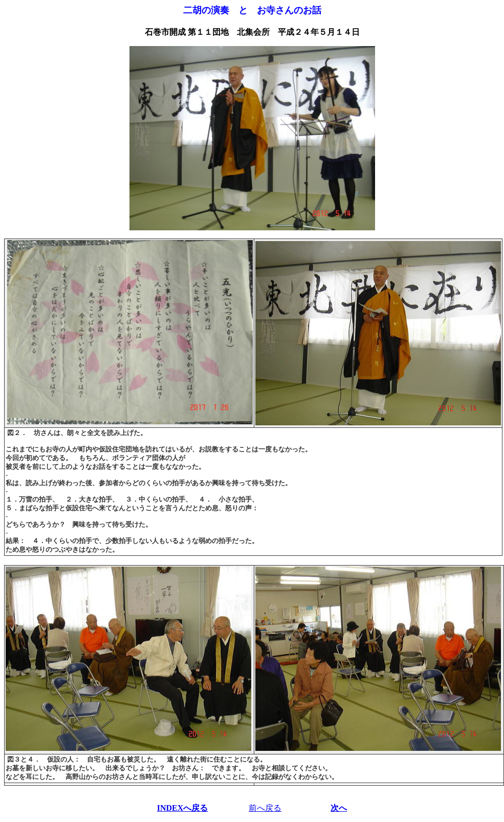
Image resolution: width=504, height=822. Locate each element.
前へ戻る (265, 808)
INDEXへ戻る (183, 808)
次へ (339, 808)
